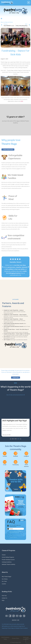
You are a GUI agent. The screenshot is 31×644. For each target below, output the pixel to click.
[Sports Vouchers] (26, 462)
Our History (5, 579)
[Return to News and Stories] (2, 19)
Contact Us (4, 598)
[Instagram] (26, 453)
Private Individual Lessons (8, 560)
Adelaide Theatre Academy (8, 564)
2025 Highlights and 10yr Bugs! (15, 421)
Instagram (26, 456)
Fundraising (16, 465)
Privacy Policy (15, 638)
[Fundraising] (16, 462)
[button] (3, 267)
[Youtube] (5, 453)
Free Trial (4, 596)
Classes (4, 555)
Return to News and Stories (7, 22)
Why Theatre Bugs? (7, 577)
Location (4, 584)
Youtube (5, 456)
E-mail (5, 465)
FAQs (3, 600)
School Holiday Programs (8, 557)
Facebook (16, 456)
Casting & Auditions (7, 562)
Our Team (4, 581)
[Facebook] (16, 453)
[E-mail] (5, 462)
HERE (22, 101)
